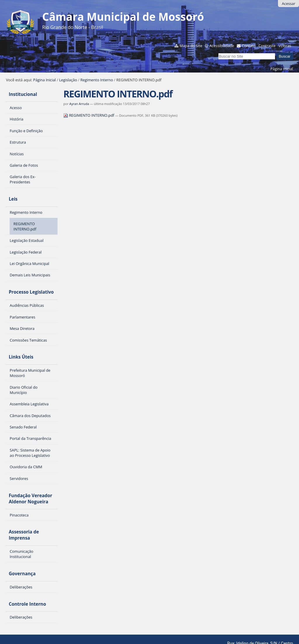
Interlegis (62, 631)
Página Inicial (282, 69)
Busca (218, 52)
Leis (10, 196)
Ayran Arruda (79, 104)
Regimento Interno (97, 80)
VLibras (285, 46)
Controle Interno (25, 587)
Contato (249, 46)
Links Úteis (18, 349)
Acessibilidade (222, 46)
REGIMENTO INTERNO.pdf (89, 115)
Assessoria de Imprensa (21, 522)
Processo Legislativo (28, 286)
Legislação (68, 80)
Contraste (267, 46)
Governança (19, 559)
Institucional (20, 93)
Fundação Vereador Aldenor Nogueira (28, 488)
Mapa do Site (191, 46)
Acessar (288, 4)
